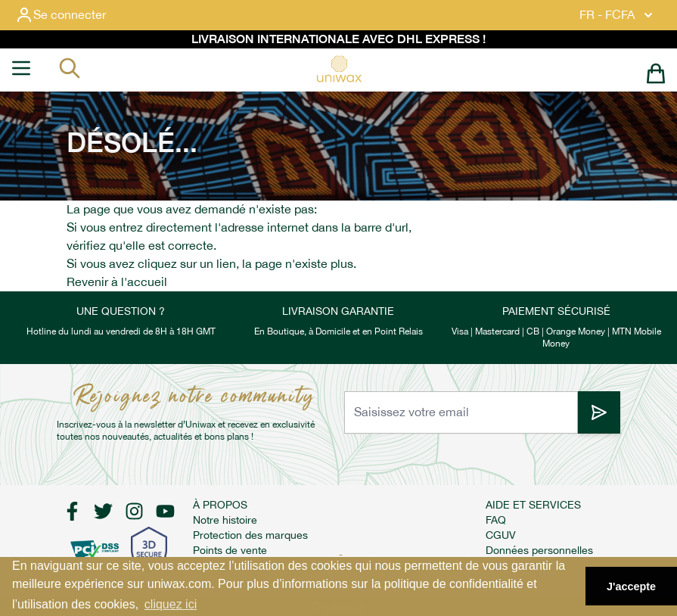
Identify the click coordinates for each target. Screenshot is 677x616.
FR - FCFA (618, 15)
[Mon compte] (73, 15)
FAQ (496, 520)
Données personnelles (539, 550)
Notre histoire (225, 520)
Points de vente (230, 550)
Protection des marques (250, 535)
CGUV (501, 535)
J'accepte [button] (631, 586)
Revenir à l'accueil (117, 282)
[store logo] (339, 69)
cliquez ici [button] (171, 604)
